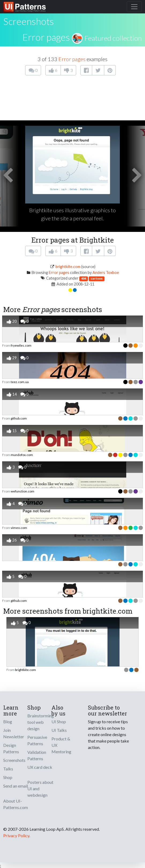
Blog (8, 722)
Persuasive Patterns (37, 740)
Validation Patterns (37, 755)
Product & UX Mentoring (61, 745)
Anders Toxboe (106, 272)
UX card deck (40, 767)
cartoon (97, 278)
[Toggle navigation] (134, 7)
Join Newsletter (14, 733)
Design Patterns (11, 748)
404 (84, 278)
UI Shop (59, 722)
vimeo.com (19, 528)
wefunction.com (23, 491)
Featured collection (113, 38)
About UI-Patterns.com (16, 804)
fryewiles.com (21, 345)
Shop (8, 777)
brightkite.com (68, 267)
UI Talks (59, 730)
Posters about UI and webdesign (40, 789)
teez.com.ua (20, 382)
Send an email (16, 786)
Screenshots (14, 760)
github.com (19, 418)
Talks (8, 769)
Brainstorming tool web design (41, 722)
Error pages (46, 37)
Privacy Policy (16, 835)
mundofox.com (22, 455)
